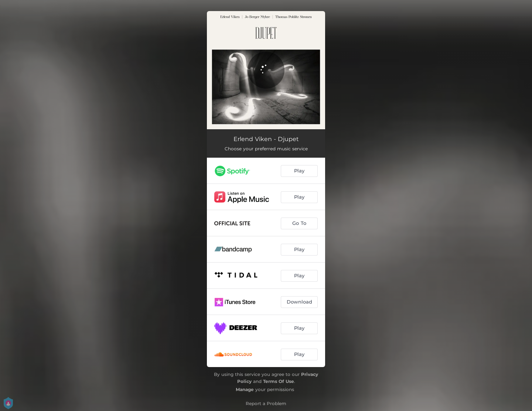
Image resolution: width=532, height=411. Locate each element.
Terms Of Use (279, 381)
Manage (245, 389)
